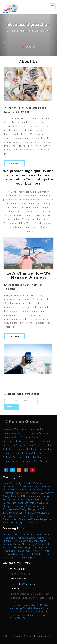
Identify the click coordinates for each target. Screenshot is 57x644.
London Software (12, 453)
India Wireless (36, 554)
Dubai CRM (40, 487)
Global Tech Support (20, 618)
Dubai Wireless (37, 490)
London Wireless (38, 457)
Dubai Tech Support (27, 493)
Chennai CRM (43, 538)
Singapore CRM (11, 437)
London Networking (13, 461)
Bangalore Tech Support (29, 523)
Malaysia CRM (31, 500)
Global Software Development (32, 612)
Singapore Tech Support (29, 445)
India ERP (37, 548)
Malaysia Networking (14, 506)
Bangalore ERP (36, 509)
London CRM (29, 453)
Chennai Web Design (14, 534)
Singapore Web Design (15, 429)
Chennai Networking (24, 544)
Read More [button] (15, 163)
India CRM (38, 551)
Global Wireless (18, 615)
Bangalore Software (38, 513)
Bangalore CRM (11, 516)
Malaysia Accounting (38, 496)
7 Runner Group (20, 421)
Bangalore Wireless (29, 519)
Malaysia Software (13, 500)
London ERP (24, 449)
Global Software (31, 608)
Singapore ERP (36, 429)
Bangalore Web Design (15, 509)
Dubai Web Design (13, 483)
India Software (24, 551)
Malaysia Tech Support (38, 506)
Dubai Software (24, 487)
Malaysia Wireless (38, 503)
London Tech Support (37, 461)
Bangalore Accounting (15, 513)
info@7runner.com (27, 584)
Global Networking (37, 615)
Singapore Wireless (29, 441)
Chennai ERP (32, 534)
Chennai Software (26, 538)
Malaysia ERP (18, 496)
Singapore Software (38, 433)
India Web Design (22, 548)
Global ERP (37, 605)
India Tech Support (26, 557)
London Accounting (42, 449)
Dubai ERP (29, 483)
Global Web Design (20, 605)
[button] (4, 28)
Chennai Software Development (20, 541)
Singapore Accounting (15, 433)
